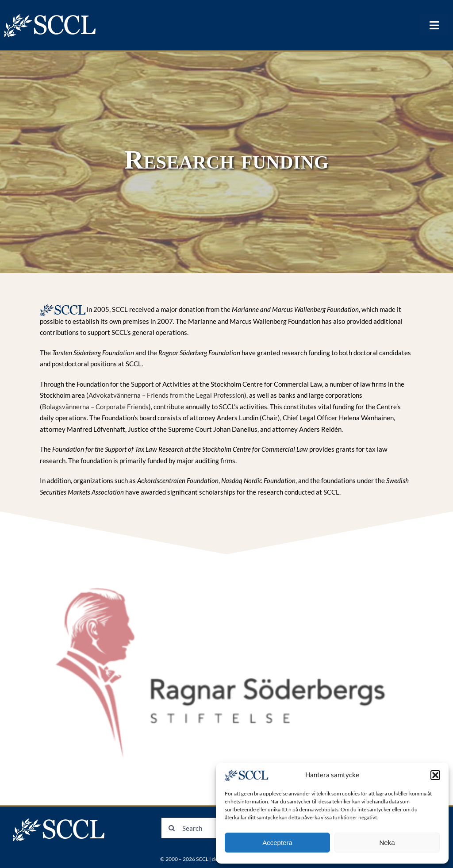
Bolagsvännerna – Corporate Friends (95, 407)
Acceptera (277, 843)
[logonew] (51, 16)
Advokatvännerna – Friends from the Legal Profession (166, 395)
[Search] (171, 828)
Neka (387, 843)
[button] (435, 775)
